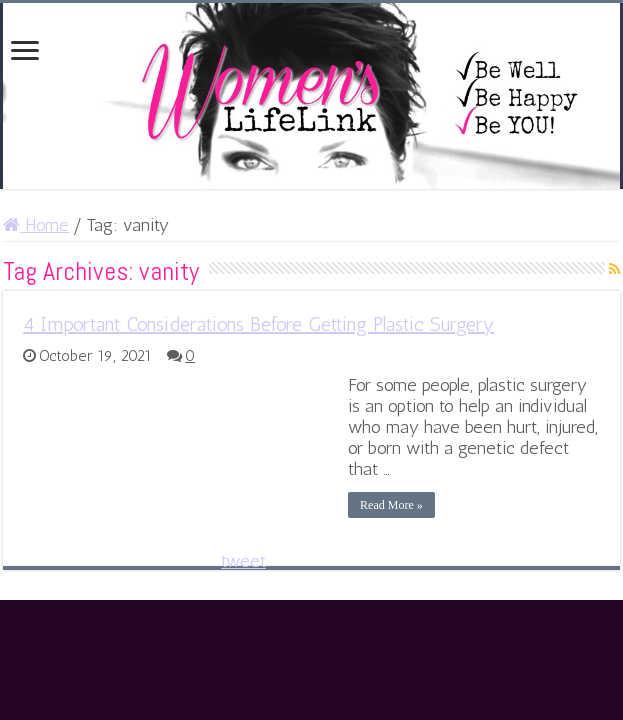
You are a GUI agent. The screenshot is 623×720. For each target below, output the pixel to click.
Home (36, 225)
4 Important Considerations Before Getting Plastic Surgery (258, 324)
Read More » (391, 505)
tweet (243, 561)
